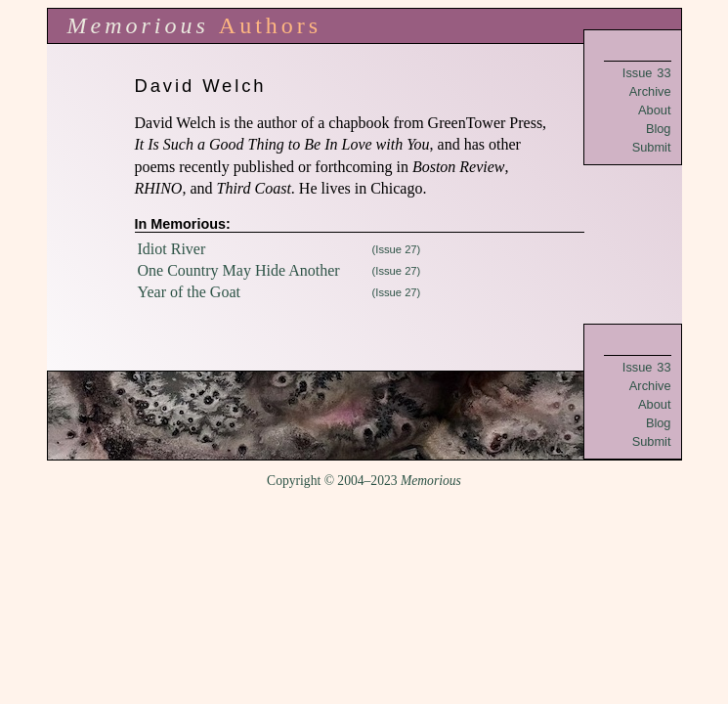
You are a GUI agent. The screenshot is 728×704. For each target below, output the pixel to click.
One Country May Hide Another (239, 270)
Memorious (138, 25)
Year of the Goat (189, 292)
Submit (652, 147)
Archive (650, 91)
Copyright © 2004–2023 (364, 481)
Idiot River (172, 249)
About (654, 110)
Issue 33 (647, 73)
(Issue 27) (397, 249)
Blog (659, 129)
